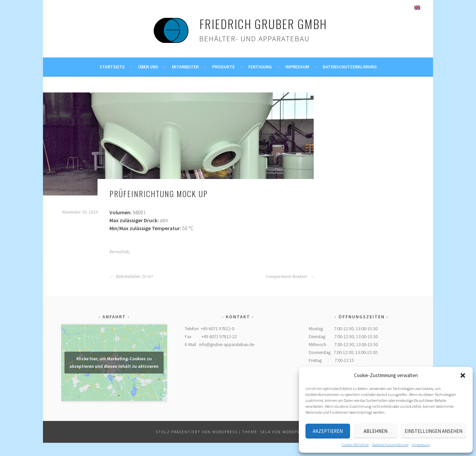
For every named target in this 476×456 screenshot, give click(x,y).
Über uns (148, 67)
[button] (463, 375)
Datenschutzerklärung (390, 445)
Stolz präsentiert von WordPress (197, 432)
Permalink (119, 252)
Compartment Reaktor (290, 277)
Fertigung (260, 67)
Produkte (223, 67)
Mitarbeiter (185, 67)
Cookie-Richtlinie (355, 445)
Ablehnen (376, 431)
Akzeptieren (328, 431)
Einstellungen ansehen (434, 431)
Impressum (421, 445)
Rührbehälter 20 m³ (131, 277)
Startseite (112, 67)
